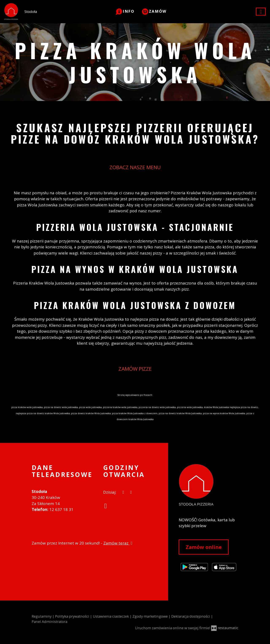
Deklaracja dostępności (191, 616)
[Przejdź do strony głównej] (209, 485)
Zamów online (204, 547)
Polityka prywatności (73, 616)
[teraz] (123, 492)
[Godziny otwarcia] (131, 492)
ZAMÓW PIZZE (135, 369)
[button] (125, 11)
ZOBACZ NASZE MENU (135, 167)
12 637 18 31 (61, 509)
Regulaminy (42, 616)
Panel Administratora (49, 622)
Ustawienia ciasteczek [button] (111, 616)
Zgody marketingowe (151, 616)
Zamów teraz (118, 543)
